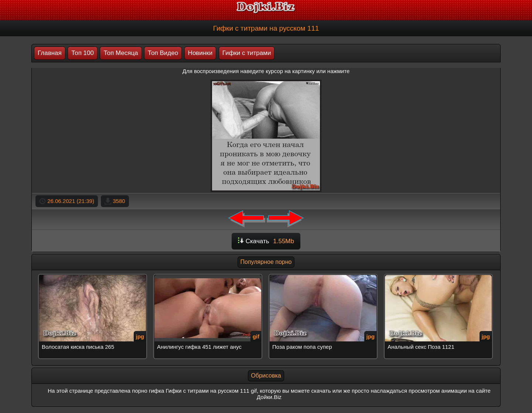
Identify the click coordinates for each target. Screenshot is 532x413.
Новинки (200, 53)
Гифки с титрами (247, 53)
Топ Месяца (121, 53)
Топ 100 (83, 53)
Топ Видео (163, 53)
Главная (50, 53)
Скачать (266, 241)
